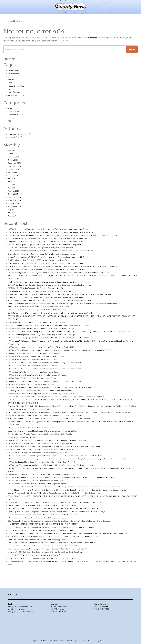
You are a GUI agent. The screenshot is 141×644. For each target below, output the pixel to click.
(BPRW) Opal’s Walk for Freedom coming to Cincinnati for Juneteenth (42, 366)
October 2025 (14, 169)
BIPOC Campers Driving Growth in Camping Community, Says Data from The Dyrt (47, 251)
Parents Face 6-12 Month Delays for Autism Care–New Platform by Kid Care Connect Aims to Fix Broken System (62, 400)
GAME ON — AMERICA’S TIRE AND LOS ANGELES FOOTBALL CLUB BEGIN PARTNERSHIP (50, 245)
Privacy (96, 641)
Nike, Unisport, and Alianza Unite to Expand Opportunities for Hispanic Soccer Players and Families (56, 273)
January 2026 (14, 160)
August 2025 (14, 175)
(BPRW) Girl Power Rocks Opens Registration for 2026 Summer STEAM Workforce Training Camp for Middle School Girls (66, 471)
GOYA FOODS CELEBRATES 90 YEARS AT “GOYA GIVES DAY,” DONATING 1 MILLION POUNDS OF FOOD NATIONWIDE (63, 530)
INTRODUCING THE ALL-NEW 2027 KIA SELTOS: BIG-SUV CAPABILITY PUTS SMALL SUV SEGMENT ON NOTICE (61, 536)
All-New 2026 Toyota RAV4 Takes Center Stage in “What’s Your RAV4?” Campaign (47, 313)
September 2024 (16, 206)
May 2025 (12, 185)
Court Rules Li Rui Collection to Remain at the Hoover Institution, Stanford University (49, 558)
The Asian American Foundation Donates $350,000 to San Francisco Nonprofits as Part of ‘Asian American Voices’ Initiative (67, 409)
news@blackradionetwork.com (20, 622)
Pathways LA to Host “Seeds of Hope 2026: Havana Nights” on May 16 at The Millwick (48, 406)
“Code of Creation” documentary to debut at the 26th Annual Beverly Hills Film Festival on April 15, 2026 (58, 332)
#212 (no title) (14, 77)
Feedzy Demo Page (17, 86)
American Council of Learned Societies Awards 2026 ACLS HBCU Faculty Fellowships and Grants (54, 300)
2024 (10, 108)
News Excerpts (15, 92)
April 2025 (13, 188)
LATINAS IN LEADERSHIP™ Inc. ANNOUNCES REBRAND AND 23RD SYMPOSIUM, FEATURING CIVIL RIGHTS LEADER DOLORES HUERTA (72, 269)
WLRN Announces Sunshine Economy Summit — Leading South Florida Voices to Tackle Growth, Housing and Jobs (64, 567)
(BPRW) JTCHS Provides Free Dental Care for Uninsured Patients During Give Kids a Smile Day (53, 375)
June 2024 (13, 216)
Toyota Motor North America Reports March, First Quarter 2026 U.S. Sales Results (47, 449)
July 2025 (12, 178)
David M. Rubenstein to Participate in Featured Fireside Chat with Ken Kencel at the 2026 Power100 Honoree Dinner (64, 462)
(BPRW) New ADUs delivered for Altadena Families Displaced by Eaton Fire (44, 468)
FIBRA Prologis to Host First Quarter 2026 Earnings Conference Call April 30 (44, 263)
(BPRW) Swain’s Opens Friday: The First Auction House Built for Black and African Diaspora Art (53, 248)
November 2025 (16, 166)
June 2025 (13, 182)
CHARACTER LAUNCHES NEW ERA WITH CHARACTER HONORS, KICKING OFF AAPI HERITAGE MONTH (57, 232)
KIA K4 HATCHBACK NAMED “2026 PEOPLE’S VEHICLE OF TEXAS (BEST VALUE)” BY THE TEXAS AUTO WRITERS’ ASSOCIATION (68, 297)
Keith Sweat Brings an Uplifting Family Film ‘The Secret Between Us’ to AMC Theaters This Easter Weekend (60, 580)
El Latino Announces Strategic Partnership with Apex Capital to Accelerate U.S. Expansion (51, 543)
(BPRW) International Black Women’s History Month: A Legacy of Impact (43, 369)
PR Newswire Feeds (18, 95)
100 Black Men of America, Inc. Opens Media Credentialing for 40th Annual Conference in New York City (58, 456)
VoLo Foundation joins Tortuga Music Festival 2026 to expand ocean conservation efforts (51, 446)
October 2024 (14, 203)
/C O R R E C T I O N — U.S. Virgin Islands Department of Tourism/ (39, 586)
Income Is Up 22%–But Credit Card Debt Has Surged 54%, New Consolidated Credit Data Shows (54, 583)
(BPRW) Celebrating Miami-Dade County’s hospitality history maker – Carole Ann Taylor (50, 344)
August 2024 (14, 210)
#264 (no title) (15, 70)
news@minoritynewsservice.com (21, 627)
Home (11, 89)
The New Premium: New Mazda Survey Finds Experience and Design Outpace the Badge (51, 285)
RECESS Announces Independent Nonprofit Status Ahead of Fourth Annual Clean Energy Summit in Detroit (60, 254)
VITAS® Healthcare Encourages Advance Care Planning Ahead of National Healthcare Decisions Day (56, 242)
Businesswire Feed (17, 115)
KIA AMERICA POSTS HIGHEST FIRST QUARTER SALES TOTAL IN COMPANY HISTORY (48, 552)
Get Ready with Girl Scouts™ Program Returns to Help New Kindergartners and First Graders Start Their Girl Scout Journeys (68, 540)
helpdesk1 (13, 137)
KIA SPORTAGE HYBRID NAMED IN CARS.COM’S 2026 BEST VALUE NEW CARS (45, 294)
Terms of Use (106, 641)
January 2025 (14, 194)
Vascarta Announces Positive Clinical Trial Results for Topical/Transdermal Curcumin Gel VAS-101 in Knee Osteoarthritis (66, 521)
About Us (12, 80)
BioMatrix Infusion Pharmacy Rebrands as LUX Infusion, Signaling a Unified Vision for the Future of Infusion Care (62, 555)
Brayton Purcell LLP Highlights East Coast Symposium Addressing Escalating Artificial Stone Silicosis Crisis (59, 304)
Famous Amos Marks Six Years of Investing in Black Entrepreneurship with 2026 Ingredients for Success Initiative (63, 574)
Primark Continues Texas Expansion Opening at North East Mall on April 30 (44, 316)
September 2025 (16, 172)
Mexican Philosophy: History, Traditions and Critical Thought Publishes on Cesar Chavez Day (52, 577)
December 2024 (16, 197)
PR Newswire (14, 118)
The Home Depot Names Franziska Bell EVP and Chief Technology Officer (44, 571)
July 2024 (12, 213)
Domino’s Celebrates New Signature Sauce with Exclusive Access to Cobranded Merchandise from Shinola (60, 288)
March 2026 (14, 154)
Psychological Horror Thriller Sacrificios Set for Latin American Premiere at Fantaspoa (49, 403)
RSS (10, 121)
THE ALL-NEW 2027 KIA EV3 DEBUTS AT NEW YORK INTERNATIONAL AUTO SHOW (48, 533)
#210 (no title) (14, 73)
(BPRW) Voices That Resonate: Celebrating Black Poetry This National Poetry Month (48, 335)
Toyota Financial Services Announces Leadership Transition (37, 397)
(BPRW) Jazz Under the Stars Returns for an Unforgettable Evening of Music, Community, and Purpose (58, 229)
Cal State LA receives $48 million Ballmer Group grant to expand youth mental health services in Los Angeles (61, 319)
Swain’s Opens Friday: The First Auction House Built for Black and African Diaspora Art (49, 257)
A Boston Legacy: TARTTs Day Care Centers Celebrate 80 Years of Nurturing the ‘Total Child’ (52, 465)
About (89, 641)
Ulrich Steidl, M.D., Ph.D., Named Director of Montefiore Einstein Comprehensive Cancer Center (54, 266)
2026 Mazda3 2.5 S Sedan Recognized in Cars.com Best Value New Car (42, 291)
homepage (94, 38)
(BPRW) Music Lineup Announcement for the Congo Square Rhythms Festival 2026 (48, 356)
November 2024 (16, 200)
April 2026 (13, 151)
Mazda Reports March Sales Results (25, 453)
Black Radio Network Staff (20, 134)
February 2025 (15, 191)
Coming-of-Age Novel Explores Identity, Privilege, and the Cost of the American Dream (50, 589)
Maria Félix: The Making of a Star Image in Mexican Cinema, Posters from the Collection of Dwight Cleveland (60, 434)
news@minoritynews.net (17, 625)
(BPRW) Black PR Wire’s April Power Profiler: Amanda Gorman (38, 372)
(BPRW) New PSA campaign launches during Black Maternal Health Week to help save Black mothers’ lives (60, 347)
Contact (12, 83)
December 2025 (16, 163)
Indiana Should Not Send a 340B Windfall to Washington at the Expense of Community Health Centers (58, 260)
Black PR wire (14, 112)
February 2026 (15, 157)
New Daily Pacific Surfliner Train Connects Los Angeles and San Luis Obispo (44, 328)
